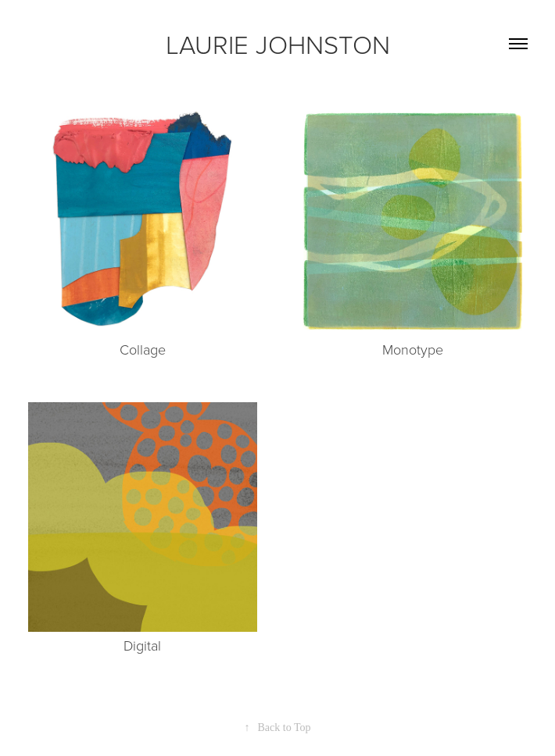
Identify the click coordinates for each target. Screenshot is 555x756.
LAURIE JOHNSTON (278, 44)
